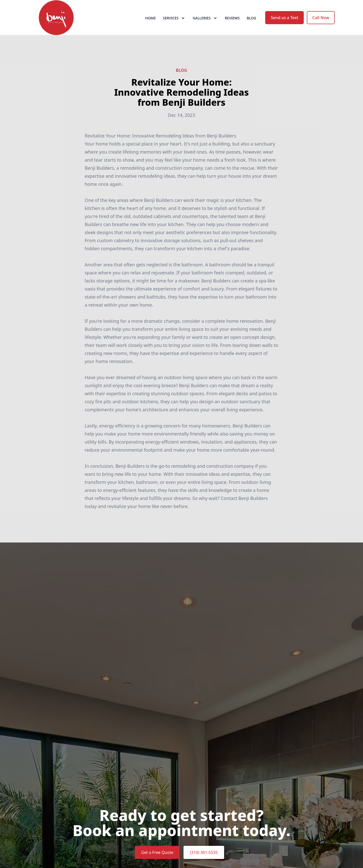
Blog (252, 23)
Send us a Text (284, 22)
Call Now (321, 22)
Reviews (232, 23)
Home (150, 23)
